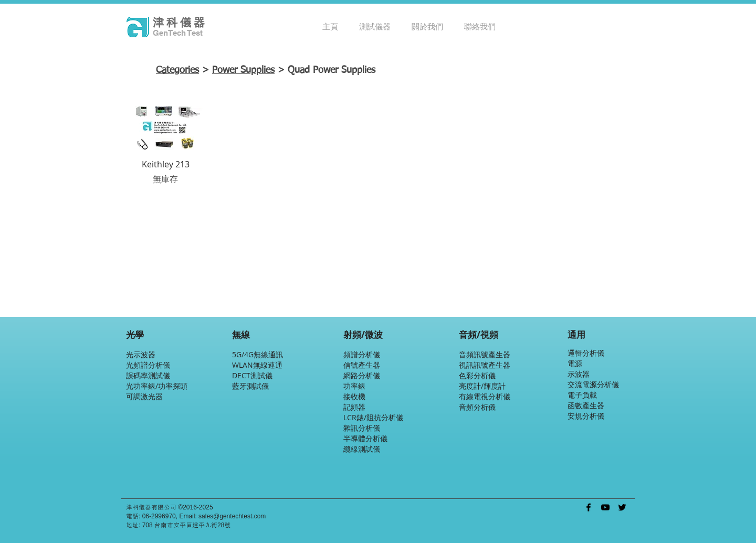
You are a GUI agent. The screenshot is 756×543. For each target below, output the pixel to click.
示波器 (579, 374)
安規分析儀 (586, 416)
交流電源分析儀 (593, 384)
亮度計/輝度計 (482, 386)
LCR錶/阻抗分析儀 (373, 417)
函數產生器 (586, 405)
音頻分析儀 (477, 407)
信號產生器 (362, 365)
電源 (575, 363)
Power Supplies (243, 70)
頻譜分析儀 (362, 354)
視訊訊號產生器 (485, 365)
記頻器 (354, 407)
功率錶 (354, 386)
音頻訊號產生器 (485, 354)
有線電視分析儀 (485, 396)
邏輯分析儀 (586, 353)
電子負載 (582, 395)
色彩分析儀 (477, 375)
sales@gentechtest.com (232, 516)
